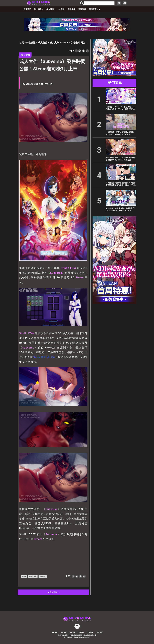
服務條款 (55, 632)
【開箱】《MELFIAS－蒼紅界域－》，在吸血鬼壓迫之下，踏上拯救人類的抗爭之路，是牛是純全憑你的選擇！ (121, 108)
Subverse (56, 273)
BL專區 (62, 9)
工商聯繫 (90, 632)
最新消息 (27, 9)
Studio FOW (69, 268)
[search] (99, 3)
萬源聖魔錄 (95, 9)
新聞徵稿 (81, 632)
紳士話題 (39, 9)
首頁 (21, 43)
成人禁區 (51, 9)
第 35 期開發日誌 (44, 357)
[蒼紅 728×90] (77, 30)
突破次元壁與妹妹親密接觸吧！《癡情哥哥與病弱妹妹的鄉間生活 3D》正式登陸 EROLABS (121, 184)
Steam (80, 277)
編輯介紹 (73, 632)
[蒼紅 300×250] (114, 75)
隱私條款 (63, 632)
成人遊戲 (43, 43)
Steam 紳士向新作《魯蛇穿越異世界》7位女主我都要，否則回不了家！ (121, 209)
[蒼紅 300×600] (114, 303)
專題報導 (72, 9)
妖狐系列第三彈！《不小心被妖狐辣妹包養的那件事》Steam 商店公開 (121, 159)
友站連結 (99, 632)
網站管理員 (32, 84)
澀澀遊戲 (82, 9)
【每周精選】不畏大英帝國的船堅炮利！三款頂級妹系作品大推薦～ (120, 133)
